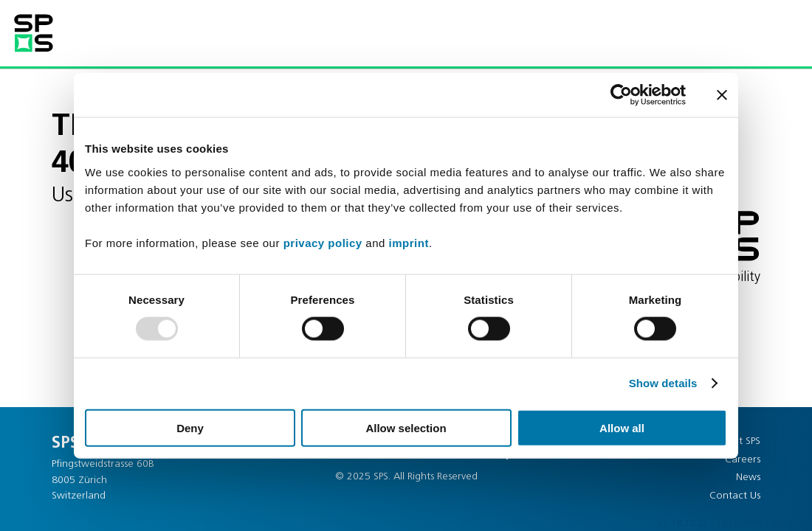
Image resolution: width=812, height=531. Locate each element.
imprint (409, 242)
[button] (749, 32)
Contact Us (735, 496)
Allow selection (406, 427)
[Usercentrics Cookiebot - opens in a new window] (621, 95)
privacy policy (323, 242)
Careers (743, 460)
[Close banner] (722, 95)
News (748, 478)
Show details (663, 383)
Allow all (622, 427)
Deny (190, 427)
